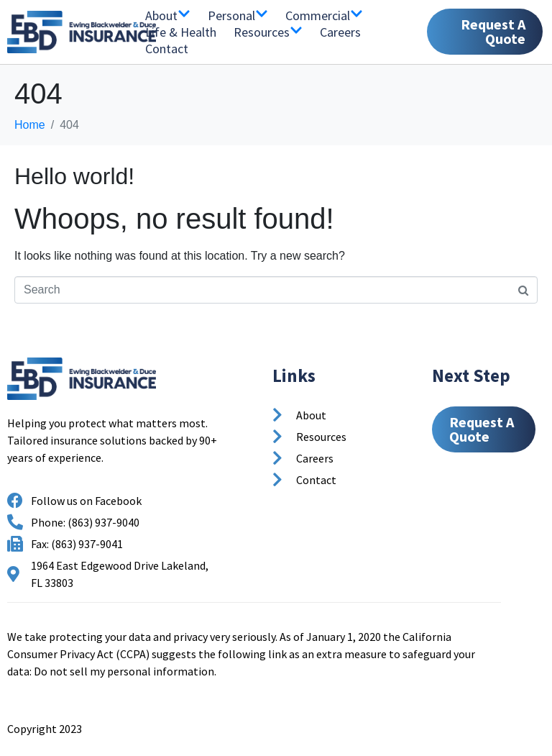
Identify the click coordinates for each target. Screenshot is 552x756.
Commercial (324, 15)
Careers (340, 32)
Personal (238, 15)
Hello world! (74, 176)
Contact (167, 49)
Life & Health (181, 32)
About (168, 15)
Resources (268, 32)
